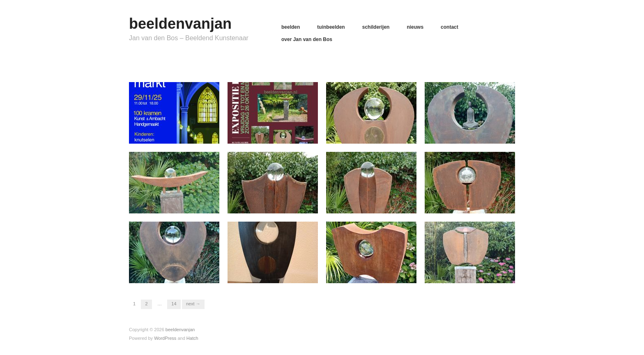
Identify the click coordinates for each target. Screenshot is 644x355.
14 (174, 304)
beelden (291, 27)
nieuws (415, 27)
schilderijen (376, 27)
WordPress (165, 338)
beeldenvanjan (180, 24)
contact (450, 27)
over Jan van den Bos (307, 39)
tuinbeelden (331, 27)
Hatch (192, 338)
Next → (193, 304)
